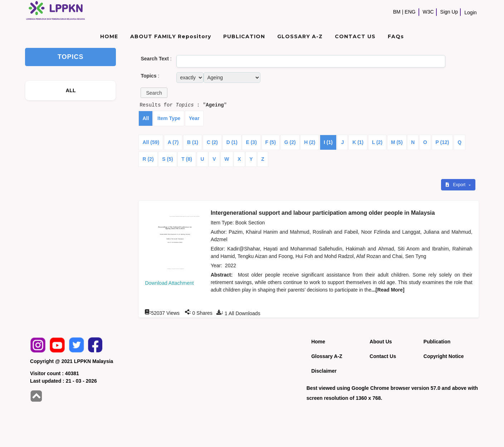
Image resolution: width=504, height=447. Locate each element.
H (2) (310, 142)
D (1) (232, 142)
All (146, 118)
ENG (410, 12)
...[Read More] (388, 290)
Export (456, 185)
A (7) (173, 142)
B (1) (193, 142)
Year (194, 118)
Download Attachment (169, 283)
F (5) (271, 142)
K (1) (358, 142)
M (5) (397, 142)
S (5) (167, 159)
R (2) (148, 159)
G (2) (290, 142)
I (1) (328, 142)
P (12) (442, 142)
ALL (71, 90)
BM (397, 12)
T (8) (187, 159)
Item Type (169, 118)
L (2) (377, 142)
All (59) (151, 142)
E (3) (251, 142)
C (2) (212, 142)
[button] (154, 93)
